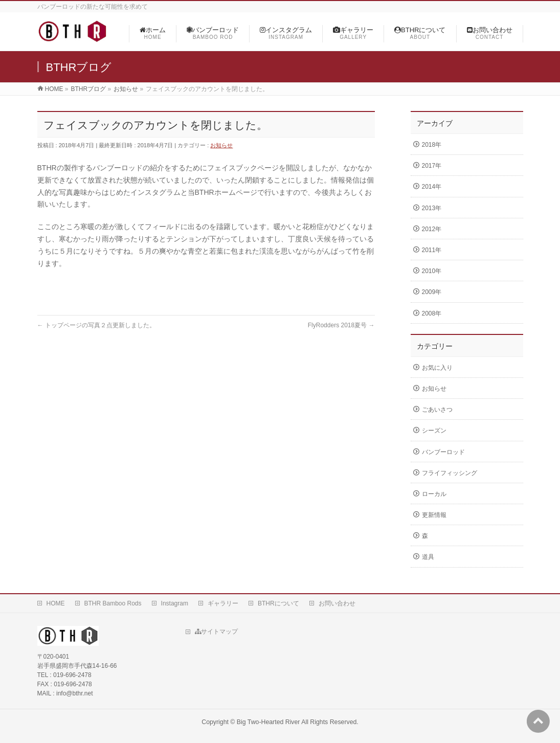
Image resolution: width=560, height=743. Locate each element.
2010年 (432, 271)
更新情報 (434, 515)
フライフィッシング (450, 473)
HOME (56, 603)
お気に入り (437, 368)
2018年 (432, 145)
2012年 (432, 229)
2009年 (432, 292)
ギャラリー (223, 603)
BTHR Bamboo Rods (113, 603)
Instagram (175, 603)
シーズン (434, 431)
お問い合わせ (337, 603)
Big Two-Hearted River (268, 722)
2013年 (432, 208)
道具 (428, 557)
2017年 (432, 166)
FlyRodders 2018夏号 (341, 325)
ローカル (434, 494)
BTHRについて (278, 603)
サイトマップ (216, 632)
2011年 (432, 250)
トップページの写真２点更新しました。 (96, 325)
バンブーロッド (443, 452)
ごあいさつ (437, 410)
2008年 (432, 313)
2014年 (432, 187)
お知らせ (221, 145)
